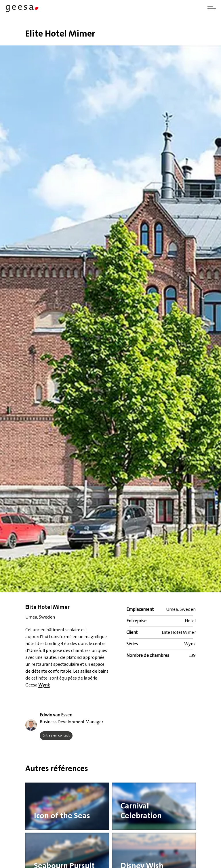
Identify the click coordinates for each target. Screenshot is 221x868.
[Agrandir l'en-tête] (212, 9)
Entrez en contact (56, 736)
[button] (31, 725)
